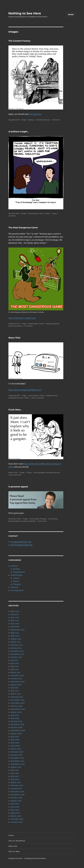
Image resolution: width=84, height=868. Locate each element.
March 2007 (16, 782)
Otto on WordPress (17, 841)
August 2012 (16, 639)
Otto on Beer (14, 851)
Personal (14, 587)
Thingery (43, 519)
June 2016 (15, 624)
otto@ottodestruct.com (21, 542)
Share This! (14, 338)
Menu (71, 15)
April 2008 (15, 746)
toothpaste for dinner (16, 398)
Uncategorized (17, 590)
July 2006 (15, 804)
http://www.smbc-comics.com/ (22, 318)
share (55, 395)
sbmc (20, 326)
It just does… (15, 410)
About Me (13, 846)
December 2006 (17, 792)
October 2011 (16, 657)
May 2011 (15, 666)
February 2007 (17, 785)
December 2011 (17, 651)
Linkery (41, 213)
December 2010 (17, 675)
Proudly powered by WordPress (35, 858)
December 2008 (17, 724)
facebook (49, 395)
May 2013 (15, 633)
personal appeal (14, 521)
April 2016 (15, 627)
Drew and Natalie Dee (33, 464)
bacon (48, 213)
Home (11, 835)
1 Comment (56, 120)
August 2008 (16, 734)
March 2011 (15, 672)
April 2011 (15, 669)
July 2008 (15, 737)
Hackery (16, 569)
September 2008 (18, 730)
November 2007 (17, 761)
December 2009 (17, 700)
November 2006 (18, 795)
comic (36, 473)
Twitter (27, 398)
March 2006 (16, 816)
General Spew (33, 213)
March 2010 (16, 694)
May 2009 (15, 718)
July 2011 (14, 660)
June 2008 (15, 740)
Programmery (19, 572)
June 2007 (15, 773)
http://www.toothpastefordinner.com (25, 390)
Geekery (31, 120)
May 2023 (15, 611)
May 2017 (15, 621)
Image (24, 120)
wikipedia (32, 521)
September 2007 (18, 764)
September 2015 (18, 630)
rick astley (24, 521)
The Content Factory (19, 41)
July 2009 (15, 715)
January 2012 (16, 648)
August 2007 (16, 767)
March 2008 (16, 749)
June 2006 (15, 807)
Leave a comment (38, 398)
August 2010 (16, 685)
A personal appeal (18, 487)
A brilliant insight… (19, 132)
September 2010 (18, 682)
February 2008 (17, 752)
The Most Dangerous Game (23, 228)
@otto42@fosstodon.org (21, 545)
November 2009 (18, 703)
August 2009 (16, 712)
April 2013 (15, 636)
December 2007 (17, 758)
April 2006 (15, 813)
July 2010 (14, 688)
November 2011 (17, 654)
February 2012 (17, 645)
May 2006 (15, 810)
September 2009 (18, 709)
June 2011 (15, 663)
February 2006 (17, 819)
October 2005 (16, 822)
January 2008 (16, 755)
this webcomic (35, 114)
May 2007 (15, 776)
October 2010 (16, 679)
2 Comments (42, 521)
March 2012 (16, 642)
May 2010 (15, 691)
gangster (42, 473)
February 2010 (17, 697)
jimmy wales (53, 519)
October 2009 (17, 706)
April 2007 (15, 779)
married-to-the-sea (43, 120)
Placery (16, 581)
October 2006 (17, 798)
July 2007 (15, 770)
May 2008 (15, 743)
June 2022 (15, 617)
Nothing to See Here (25, 13)
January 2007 (16, 788)
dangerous (50, 324)
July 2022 (15, 614)
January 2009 (16, 721)
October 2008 (16, 727)
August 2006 (16, 801)
